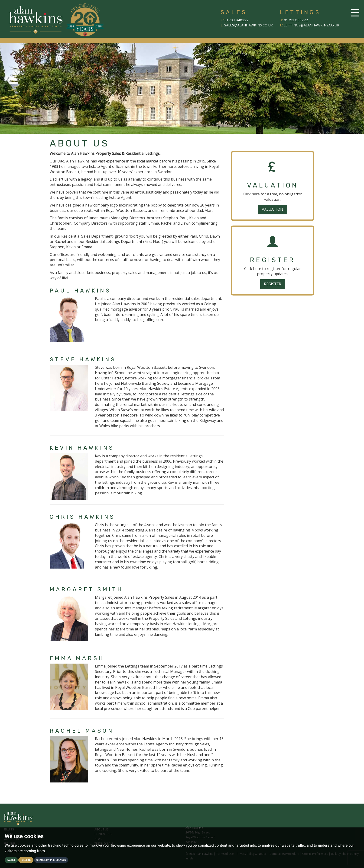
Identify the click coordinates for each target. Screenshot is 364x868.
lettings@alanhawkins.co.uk (312, 25)
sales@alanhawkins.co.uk (249, 25)
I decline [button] (26, 860)
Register (273, 284)
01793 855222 (296, 20)
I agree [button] (11, 860)
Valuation (273, 209)
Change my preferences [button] (51, 860)
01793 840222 (236, 20)
